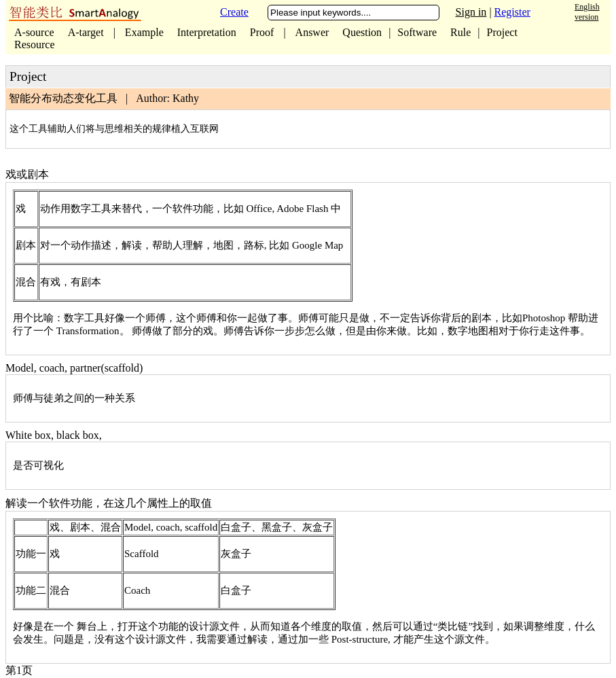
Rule (460, 32)
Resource (35, 44)
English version (587, 12)
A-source (34, 32)
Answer (312, 32)
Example (144, 32)
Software (417, 32)
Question (362, 32)
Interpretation (207, 32)
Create (234, 12)
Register (512, 12)
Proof (262, 32)
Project (502, 32)
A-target (87, 32)
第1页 (19, 670)
